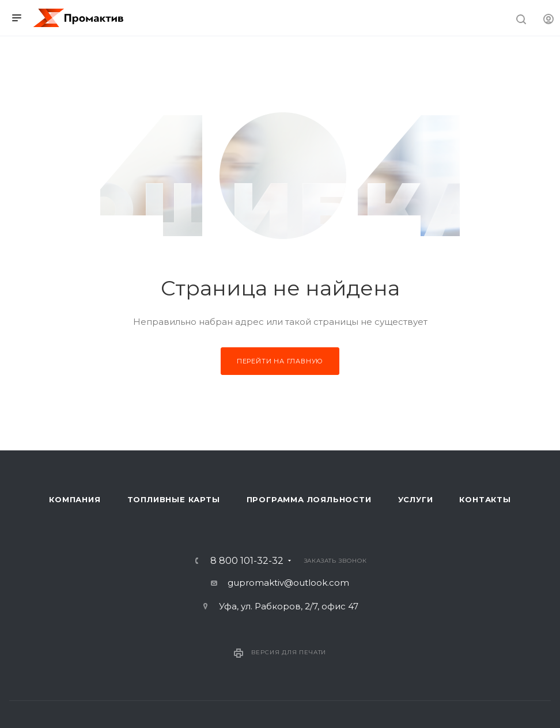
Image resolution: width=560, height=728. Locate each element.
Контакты (485, 499)
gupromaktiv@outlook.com (288, 583)
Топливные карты (174, 499)
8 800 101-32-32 (247, 561)
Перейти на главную (280, 361)
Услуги (416, 499)
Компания (75, 499)
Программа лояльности (309, 499)
